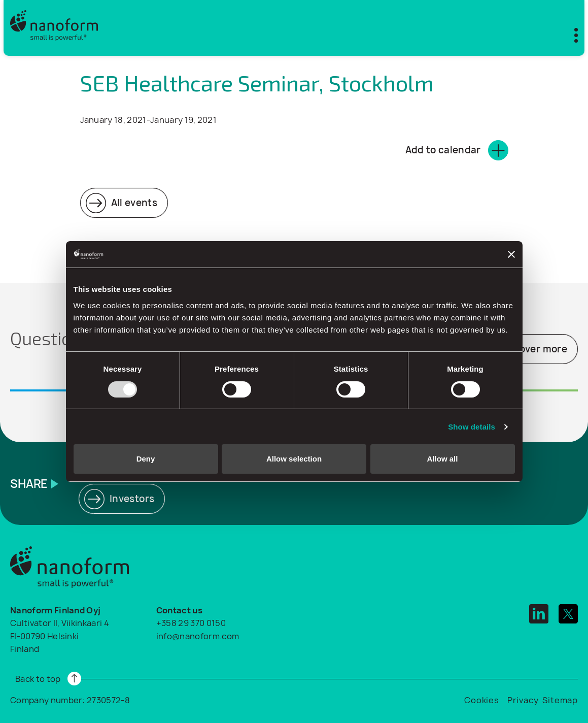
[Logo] (54, 28)
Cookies (482, 700)
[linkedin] (539, 614)
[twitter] (568, 614)
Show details (472, 427)
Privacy (523, 700)
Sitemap (560, 700)
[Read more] (124, 203)
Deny (146, 459)
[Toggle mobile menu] (569, 33)
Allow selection (294, 459)
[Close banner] (511, 254)
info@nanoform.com (198, 636)
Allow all (443, 459)
